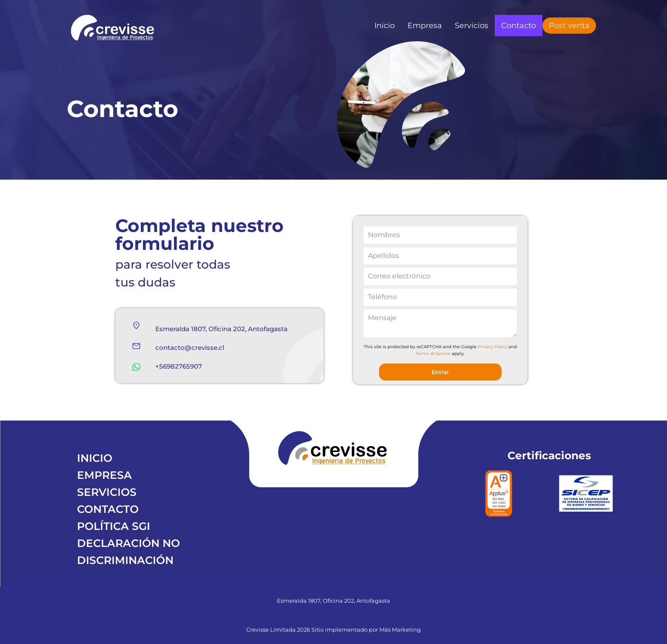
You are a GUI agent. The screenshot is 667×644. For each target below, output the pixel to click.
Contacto (519, 26)
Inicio (385, 26)
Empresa (425, 26)
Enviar (440, 372)
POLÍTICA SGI (114, 526)
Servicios (472, 26)
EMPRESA (104, 475)
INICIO (95, 458)
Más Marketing (400, 630)
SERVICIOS (107, 492)
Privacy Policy (492, 347)
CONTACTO (108, 509)
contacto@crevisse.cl (190, 348)
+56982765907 (179, 366)
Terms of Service (433, 353)
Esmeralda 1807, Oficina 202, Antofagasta (221, 329)
